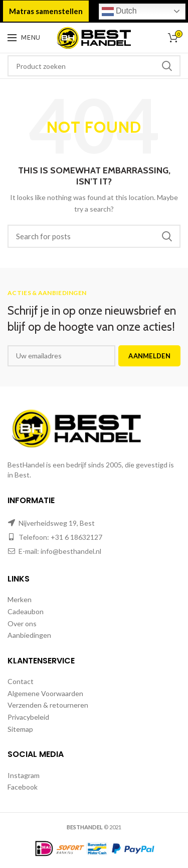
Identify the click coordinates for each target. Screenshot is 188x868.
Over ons (22, 623)
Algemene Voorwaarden (45, 693)
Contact (21, 681)
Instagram (24, 775)
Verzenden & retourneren (48, 705)
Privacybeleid (28, 717)
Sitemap (20, 729)
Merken (20, 599)
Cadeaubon (26, 611)
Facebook (23, 787)
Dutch (119, 12)
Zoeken (167, 66)
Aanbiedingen (29, 635)
